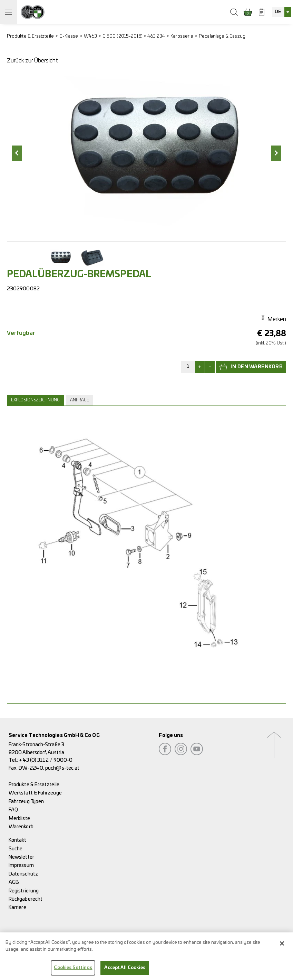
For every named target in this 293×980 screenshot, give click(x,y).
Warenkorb (21, 827)
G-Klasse (69, 36)
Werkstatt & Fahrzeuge (35, 793)
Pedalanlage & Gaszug (222, 36)
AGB (14, 882)
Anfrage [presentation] (80, 400)
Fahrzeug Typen (26, 802)
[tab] (36, 400)
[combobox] (282, 12)
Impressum (21, 865)
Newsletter (21, 857)
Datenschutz (23, 874)
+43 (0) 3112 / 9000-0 (46, 760)
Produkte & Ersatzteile (30, 36)
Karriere (17, 907)
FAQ (13, 810)
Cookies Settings (73, 970)
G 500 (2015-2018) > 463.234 (134, 36)
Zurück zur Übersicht (32, 61)
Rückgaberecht (26, 899)
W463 (90, 36)
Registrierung (24, 891)
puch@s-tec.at (62, 768)
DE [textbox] (278, 12)
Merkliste (19, 818)
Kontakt (18, 840)
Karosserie (182, 36)
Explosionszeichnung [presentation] (36, 400)
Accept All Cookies (125, 970)
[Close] (282, 946)
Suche (16, 849)
